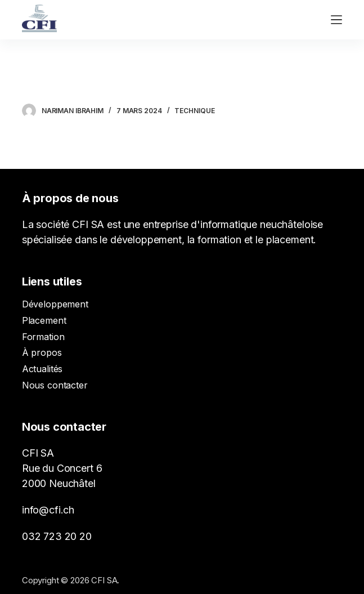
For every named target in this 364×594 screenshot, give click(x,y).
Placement (44, 320)
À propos (42, 352)
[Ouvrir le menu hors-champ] (336, 20)
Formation (43, 337)
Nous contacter (55, 385)
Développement (55, 304)
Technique (194, 111)
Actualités (42, 369)
